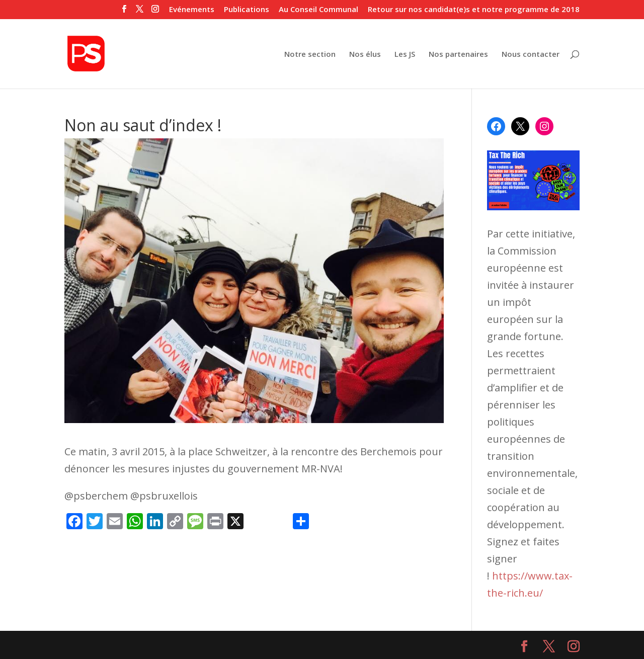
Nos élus (365, 55)
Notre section (310, 55)
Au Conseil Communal (318, 10)
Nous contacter (531, 55)
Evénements (192, 10)
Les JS (405, 55)
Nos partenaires (458, 55)
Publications (247, 10)
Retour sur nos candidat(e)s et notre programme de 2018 (474, 10)
